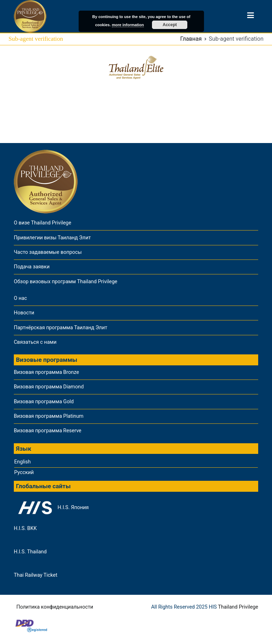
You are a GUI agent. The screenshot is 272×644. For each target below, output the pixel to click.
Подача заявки (32, 267)
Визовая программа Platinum (49, 416)
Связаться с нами (35, 342)
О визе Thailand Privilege (42, 223)
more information (128, 25)
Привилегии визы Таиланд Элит (52, 238)
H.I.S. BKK (25, 528)
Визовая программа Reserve (48, 431)
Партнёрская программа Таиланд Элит (61, 328)
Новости (24, 313)
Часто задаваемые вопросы (48, 252)
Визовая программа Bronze (46, 372)
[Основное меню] (251, 16)
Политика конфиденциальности (55, 607)
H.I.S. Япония (51, 508)
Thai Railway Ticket (36, 575)
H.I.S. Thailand (30, 552)
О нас (20, 298)
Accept (170, 25)
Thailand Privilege (238, 607)
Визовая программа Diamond (49, 387)
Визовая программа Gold (44, 402)
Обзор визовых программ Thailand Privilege (66, 282)
